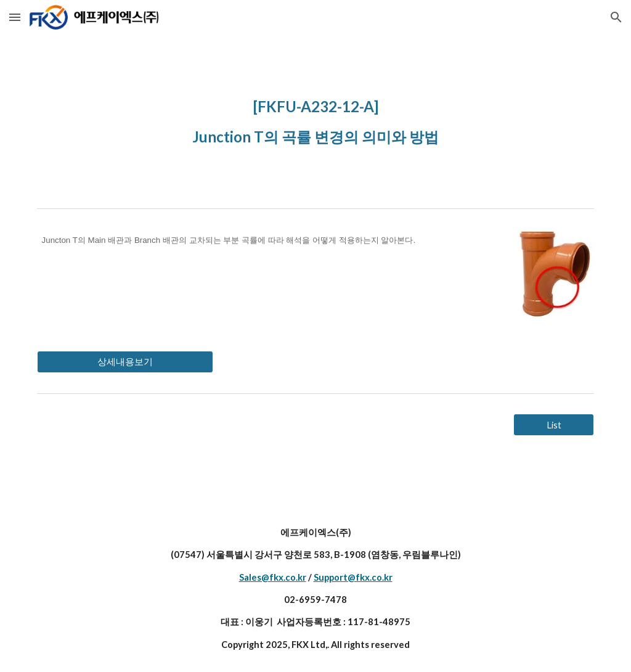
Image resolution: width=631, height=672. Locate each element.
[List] (554, 425)
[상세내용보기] (125, 362)
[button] (15, 17)
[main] (316, 119)
